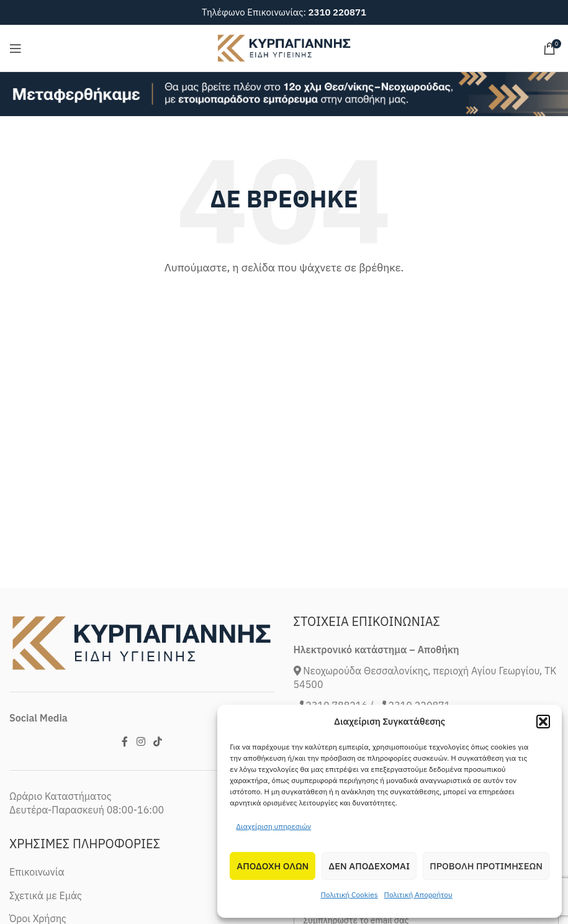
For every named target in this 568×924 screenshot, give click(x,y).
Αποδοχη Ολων (273, 866)
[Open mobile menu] (16, 48)
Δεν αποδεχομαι (369, 866)
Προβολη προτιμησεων (486, 866)
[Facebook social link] (125, 741)
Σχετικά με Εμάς (46, 895)
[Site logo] (284, 47)
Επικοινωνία (37, 872)
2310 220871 (337, 12)
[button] (543, 722)
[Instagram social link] (141, 741)
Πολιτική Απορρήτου (418, 895)
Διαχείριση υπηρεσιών (273, 826)
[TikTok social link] (157, 741)
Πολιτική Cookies (349, 895)
